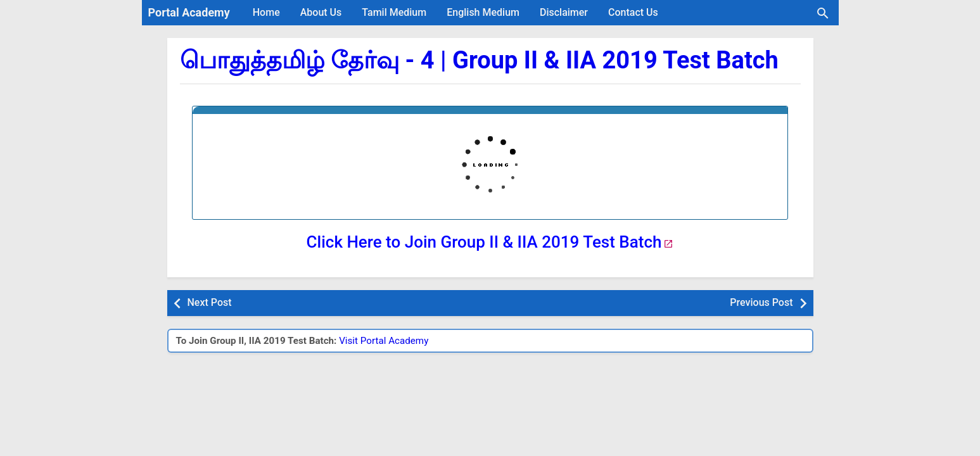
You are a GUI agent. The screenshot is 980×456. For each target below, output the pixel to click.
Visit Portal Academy (384, 341)
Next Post (210, 302)
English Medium (483, 12)
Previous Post (761, 302)
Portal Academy (189, 12)
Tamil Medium (394, 12)
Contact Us (633, 12)
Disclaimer (564, 12)
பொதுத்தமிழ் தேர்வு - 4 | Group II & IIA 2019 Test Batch (479, 60)
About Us (321, 12)
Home (266, 12)
